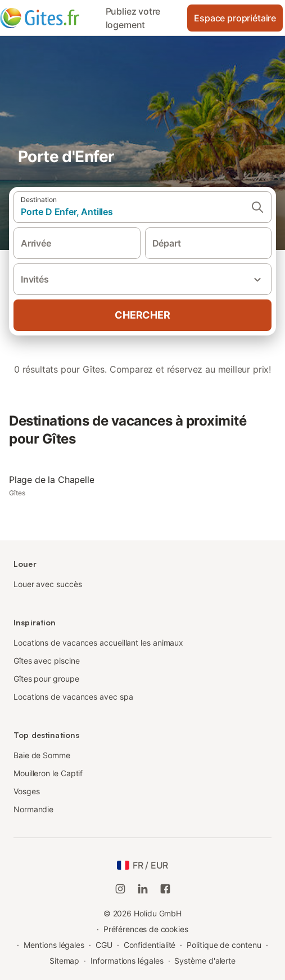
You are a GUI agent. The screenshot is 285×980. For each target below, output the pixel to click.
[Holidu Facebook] (165, 889)
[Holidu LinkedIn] (143, 889)
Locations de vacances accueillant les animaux (98, 643)
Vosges (27, 791)
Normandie (33, 809)
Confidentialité (150, 945)
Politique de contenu (224, 945)
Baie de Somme (42, 755)
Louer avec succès (48, 584)
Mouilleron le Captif (48, 773)
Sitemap (64, 961)
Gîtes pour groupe (46, 679)
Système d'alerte (205, 961)
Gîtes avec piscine (47, 661)
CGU (104, 945)
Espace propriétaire (235, 18)
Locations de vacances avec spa (73, 697)
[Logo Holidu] (49, 18)
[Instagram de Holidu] (120, 889)
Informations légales (127, 961)
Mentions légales (54, 945)
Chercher (142, 315)
